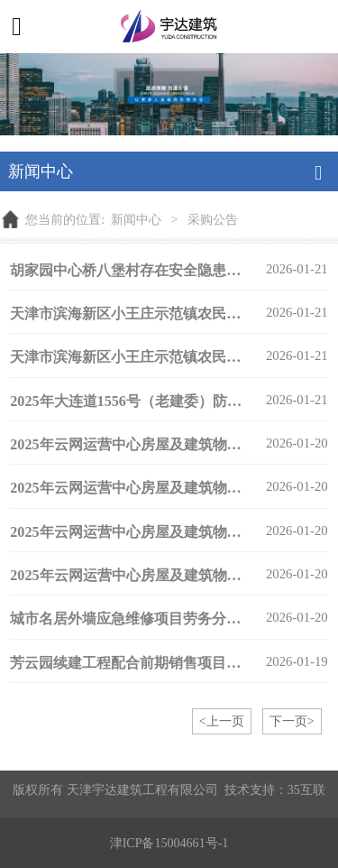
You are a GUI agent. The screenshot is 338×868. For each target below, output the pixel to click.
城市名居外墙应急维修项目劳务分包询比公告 (154, 619)
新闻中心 (136, 219)
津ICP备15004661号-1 (169, 843)
